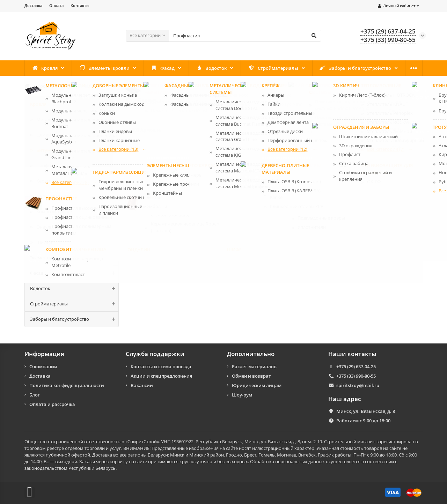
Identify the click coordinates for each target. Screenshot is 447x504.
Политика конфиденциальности (67, 385)
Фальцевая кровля (56, 196)
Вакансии (142, 385)
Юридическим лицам (257, 385)
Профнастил (50, 165)
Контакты (80, 5)
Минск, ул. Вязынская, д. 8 (366, 411)
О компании (43, 366)
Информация (44, 354)
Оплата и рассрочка (52, 404)
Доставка (33, 5)
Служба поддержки (155, 354)
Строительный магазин (350, 442)
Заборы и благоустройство (355, 68)
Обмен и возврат (251, 376)
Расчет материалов (254, 366)
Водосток (212, 68)
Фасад (163, 68)
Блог (35, 395)
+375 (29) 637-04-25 (356, 366)
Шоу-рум (242, 395)
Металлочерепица (56, 119)
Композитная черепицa (62, 212)
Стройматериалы (273, 68)
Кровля (45, 68)
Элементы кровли (104, 68)
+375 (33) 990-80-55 (356, 376)
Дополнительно (251, 354)
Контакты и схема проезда (161, 366)
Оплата (56, 5)
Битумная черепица (83, 86)
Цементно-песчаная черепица (69, 135)
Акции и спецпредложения (161, 376)
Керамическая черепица (63, 181)
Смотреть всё (403, 154)
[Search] (245, 36)
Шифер (44, 242)
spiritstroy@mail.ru (358, 385)
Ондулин (46, 227)
